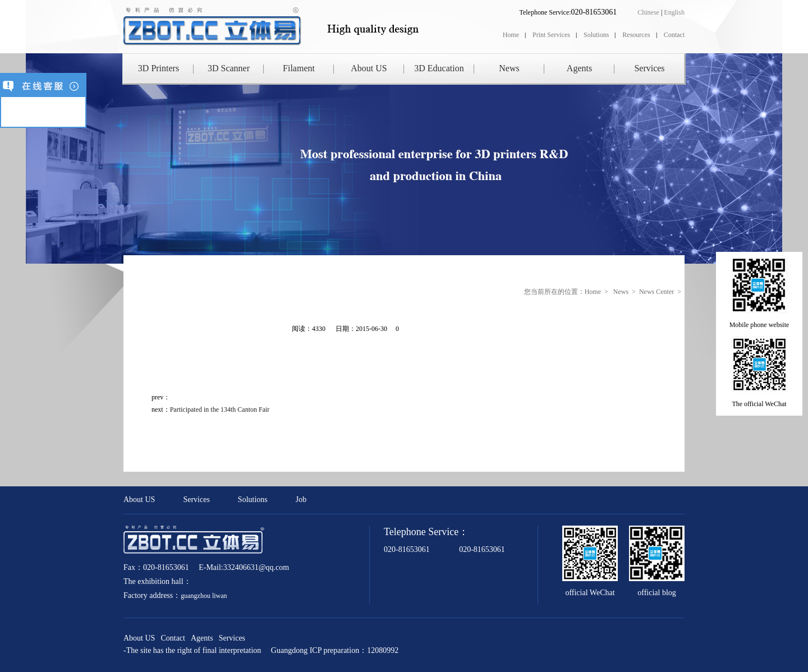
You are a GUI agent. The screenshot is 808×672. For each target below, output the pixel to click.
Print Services (551, 35)
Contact (674, 35)
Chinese (648, 12)
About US (369, 68)
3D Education (439, 68)
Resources (636, 35)
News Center (656, 292)
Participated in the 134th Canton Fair (220, 409)
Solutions (596, 35)
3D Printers (159, 68)
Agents (579, 68)
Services (649, 68)
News (509, 68)
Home (511, 35)
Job (301, 500)
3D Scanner (229, 68)
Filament (299, 68)
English (674, 12)
